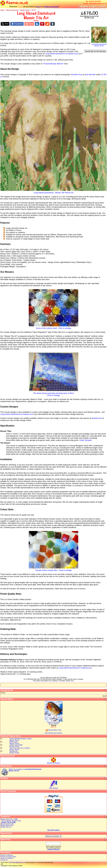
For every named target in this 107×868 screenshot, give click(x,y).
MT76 (34, 10)
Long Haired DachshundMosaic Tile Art (99, 44)
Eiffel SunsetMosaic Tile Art (14, 743)
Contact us (4, 860)
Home (2, 10)
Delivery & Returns (7, 855)
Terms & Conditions (7, 858)
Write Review (53, 788)
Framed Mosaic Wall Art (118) (11, 821)
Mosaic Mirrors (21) (7, 825)
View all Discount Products (54, 733)
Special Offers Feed (54, 730)
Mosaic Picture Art (12, 10)
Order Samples (86, 440)
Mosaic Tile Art (25, 10)
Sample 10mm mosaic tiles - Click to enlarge (53, 569)
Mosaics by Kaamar (53, 763)
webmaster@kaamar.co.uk (17, 863)
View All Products (53, 830)
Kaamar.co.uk (14, 3)
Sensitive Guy (76, 74)
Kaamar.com (97, 418)
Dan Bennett (90, 74)
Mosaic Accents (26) (7, 824)
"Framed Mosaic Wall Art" (53, 64)
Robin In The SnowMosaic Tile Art (53, 723)
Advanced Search (53, 849)
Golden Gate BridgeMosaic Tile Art (16, 746)
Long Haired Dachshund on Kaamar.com (62, 54)
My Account (83, 7)
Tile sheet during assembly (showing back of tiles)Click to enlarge (53, 393)
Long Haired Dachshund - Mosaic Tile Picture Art (53, 192)
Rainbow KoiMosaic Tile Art (14, 752)
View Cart (93, 7)
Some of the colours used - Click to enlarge (53, 327)
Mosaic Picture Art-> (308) (9, 819)
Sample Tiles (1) (6, 827)
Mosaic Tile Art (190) (8, 822)
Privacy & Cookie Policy (8, 857)
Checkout (102, 7)
